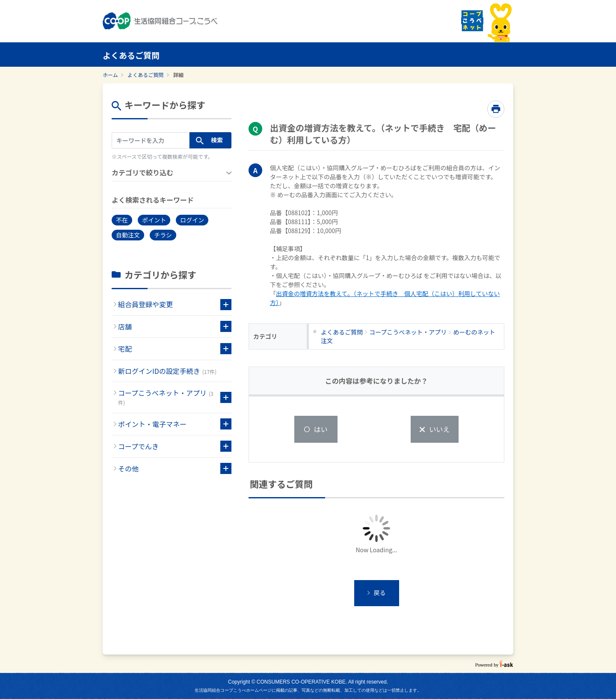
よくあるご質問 (145, 75)
